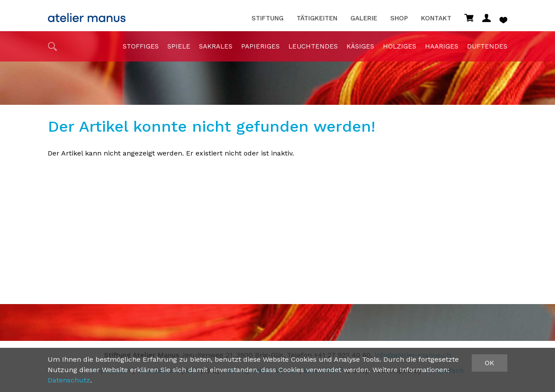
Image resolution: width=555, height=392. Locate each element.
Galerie (364, 18)
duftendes (487, 46)
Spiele (179, 46)
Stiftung (268, 18)
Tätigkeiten (317, 18)
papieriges (260, 46)
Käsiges (360, 46)
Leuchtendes (313, 46)
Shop (399, 18)
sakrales (216, 46)
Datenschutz (69, 380)
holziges (400, 46)
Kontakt (436, 18)
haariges (442, 46)
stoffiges (141, 46)
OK (490, 363)
